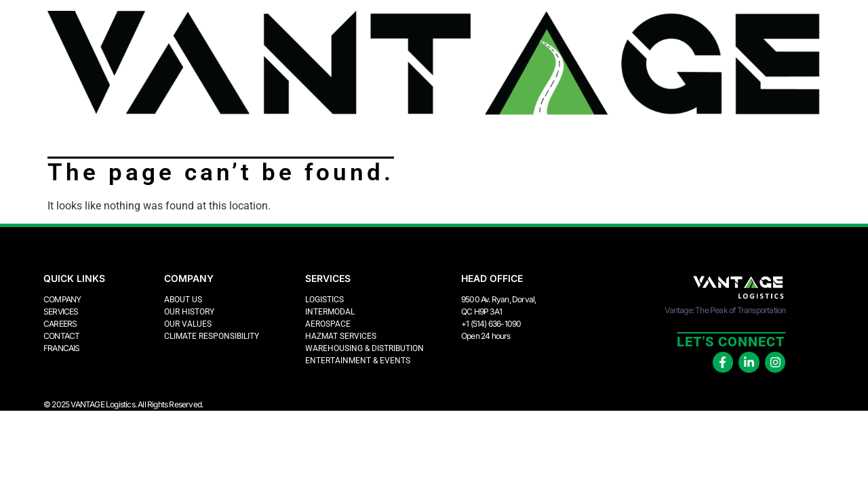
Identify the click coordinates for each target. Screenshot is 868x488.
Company (62, 299)
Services (61, 311)
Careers (60, 324)
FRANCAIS (62, 348)
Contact (61, 336)
